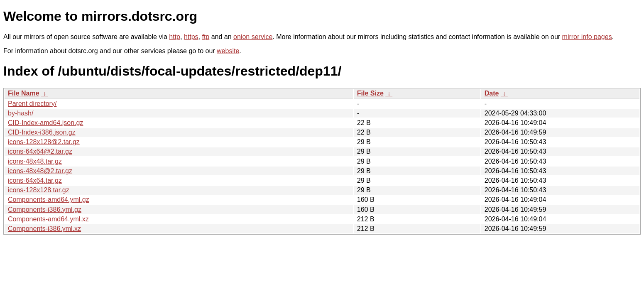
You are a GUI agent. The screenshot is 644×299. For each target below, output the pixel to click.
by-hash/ (21, 113)
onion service (253, 37)
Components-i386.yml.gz (45, 210)
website (228, 51)
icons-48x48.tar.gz (35, 161)
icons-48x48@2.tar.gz (40, 171)
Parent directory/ (32, 104)
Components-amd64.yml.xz (48, 219)
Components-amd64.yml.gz (49, 200)
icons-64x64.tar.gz (35, 180)
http (175, 37)
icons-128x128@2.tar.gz (44, 142)
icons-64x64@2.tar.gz (40, 151)
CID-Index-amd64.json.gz (45, 123)
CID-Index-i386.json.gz (42, 132)
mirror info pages (587, 37)
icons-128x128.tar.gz (39, 190)
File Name (24, 93)
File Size (370, 93)
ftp (206, 37)
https (191, 37)
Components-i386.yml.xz (44, 229)
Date (492, 93)
